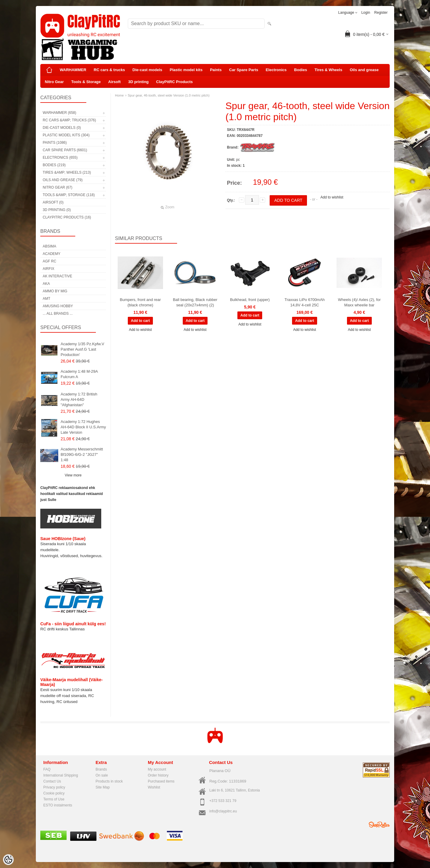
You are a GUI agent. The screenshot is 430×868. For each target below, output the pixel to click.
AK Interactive (57, 276)
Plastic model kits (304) (66, 135)
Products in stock (109, 781)
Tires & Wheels (328, 70)
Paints (216, 70)
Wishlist (154, 787)
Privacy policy (54, 787)
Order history (158, 775)
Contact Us (52, 781)
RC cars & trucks (109, 70)
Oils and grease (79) (63, 180)
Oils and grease (364, 70)
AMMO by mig (55, 291)
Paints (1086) (55, 143)
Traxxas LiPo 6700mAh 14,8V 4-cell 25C (305, 302)
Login (366, 13)
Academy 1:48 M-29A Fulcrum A (79, 374)
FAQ (47, 769)
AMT (46, 299)
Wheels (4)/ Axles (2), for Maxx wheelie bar (359, 302)
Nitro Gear (54, 82)
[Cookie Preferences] (8, 860)
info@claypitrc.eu (223, 811)
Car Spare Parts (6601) (65, 150)
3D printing (138, 82)
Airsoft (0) (53, 202)
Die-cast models (148, 70)
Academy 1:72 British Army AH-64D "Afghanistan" (79, 399)
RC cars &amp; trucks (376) (69, 120)
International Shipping (61, 775)
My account (157, 769)
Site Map (103, 787)
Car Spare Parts (244, 70)
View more (73, 475)
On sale (102, 775)
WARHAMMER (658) (59, 113)
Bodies (301, 70)
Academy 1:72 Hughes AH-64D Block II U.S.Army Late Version (83, 427)
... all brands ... (58, 314)
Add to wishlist (332, 197)
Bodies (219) (54, 165)
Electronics (276, 70)
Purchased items (161, 781)
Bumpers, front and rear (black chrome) (140, 302)
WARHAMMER (73, 70)
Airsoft (114, 82)
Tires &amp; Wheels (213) (67, 172)
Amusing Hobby (58, 306)
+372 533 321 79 (223, 801)
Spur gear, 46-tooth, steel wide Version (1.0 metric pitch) (169, 95)
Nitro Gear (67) (57, 187)
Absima (49, 246)
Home (119, 95)
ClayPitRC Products (175, 82)
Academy (52, 254)
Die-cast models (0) (62, 128)
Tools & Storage (86, 82)
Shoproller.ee (379, 825)
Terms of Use (54, 799)
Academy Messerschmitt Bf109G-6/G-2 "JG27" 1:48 (82, 454)
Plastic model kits (186, 70)
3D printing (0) (57, 210)
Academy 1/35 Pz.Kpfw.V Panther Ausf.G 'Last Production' (82, 349)
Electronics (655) (60, 158)
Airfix (49, 269)
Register (381, 13)
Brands (101, 769)
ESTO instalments (58, 805)
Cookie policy (54, 793)
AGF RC (49, 261)
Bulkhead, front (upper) (250, 300)
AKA (46, 284)
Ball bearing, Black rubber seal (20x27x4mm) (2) (195, 302)
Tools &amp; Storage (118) (69, 195)
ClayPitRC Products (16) (67, 217)
